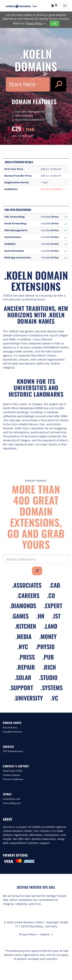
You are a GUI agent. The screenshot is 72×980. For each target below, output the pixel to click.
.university (28, 698)
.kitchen (25, 626)
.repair (26, 667)
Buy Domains (10, 727)
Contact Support (12, 775)
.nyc (23, 647)
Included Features (12, 732)
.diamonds (23, 606)
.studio (48, 677)
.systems (52, 688)
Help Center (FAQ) (13, 771)
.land (50, 626)
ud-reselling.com (12, 803)
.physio (45, 647)
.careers (28, 595)
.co (51, 595)
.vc (54, 698)
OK (55, 23)
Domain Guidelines (53, 189)
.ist (56, 616)
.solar (23, 677)
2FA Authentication (13, 751)
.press (27, 657)
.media (24, 636)
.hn (40, 616)
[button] (54, 6)
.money (48, 636)
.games (20, 616)
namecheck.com (12, 799)
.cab (55, 585)
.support (21, 688)
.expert (53, 606)
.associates (27, 585)
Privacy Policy (36, 23)
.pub (48, 657)
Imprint (47, 934)
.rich (49, 667)
